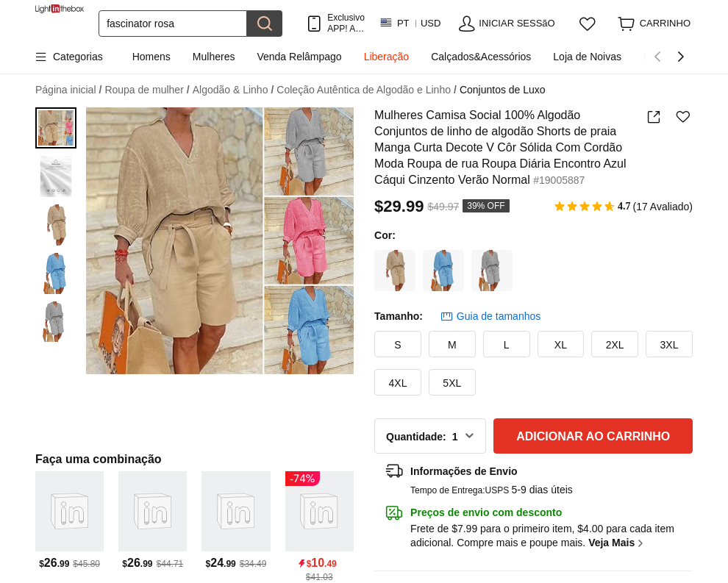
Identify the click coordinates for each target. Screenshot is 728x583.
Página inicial (68, 90)
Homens (151, 57)
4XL (398, 383)
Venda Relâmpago (299, 57)
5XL (452, 383)
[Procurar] (173, 24)
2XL (615, 345)
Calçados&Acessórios (481, 57)
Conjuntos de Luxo (503, 90)
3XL (670, 345)
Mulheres (214, 57)
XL (561, 345)
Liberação (387, 57)
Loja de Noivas (587, 57)
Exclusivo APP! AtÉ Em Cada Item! (346, 23)
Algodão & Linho (233, 90)
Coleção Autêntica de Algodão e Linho (367, 90)
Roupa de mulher (147, 90)
